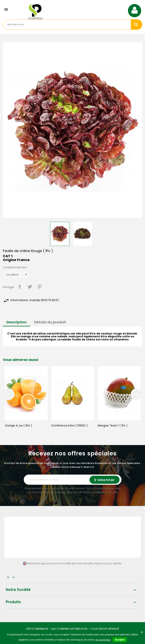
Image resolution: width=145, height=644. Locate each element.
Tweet (30, 287)
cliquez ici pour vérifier (108, 563)
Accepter (120, 640)
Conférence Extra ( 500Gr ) (69, 426)
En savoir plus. (103, 640)
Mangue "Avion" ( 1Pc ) (113, 426)
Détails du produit (50, 322)
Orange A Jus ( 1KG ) (18, 426)
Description (16, 322)
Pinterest (40, 287)
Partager (20, 287)
